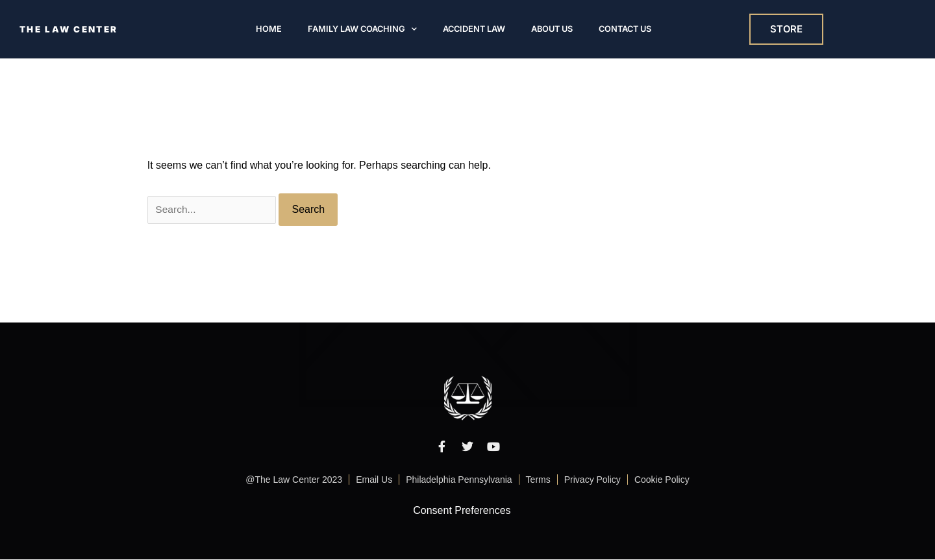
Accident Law (474, 30)
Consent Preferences (462, 511)
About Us (552, 30)
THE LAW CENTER (71, 30)
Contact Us (625, 30)
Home (269, 30)
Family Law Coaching (362, 30)
